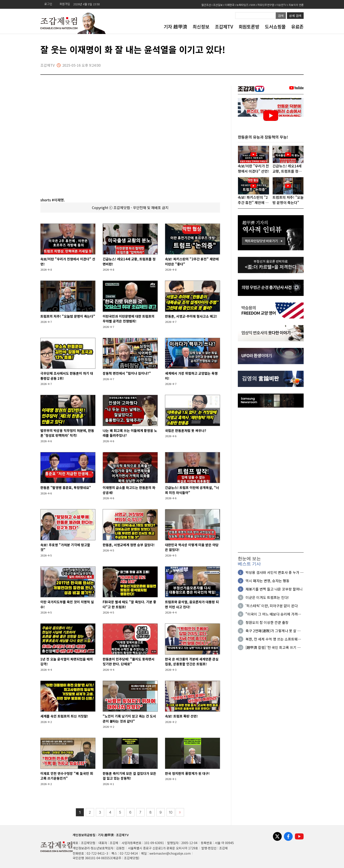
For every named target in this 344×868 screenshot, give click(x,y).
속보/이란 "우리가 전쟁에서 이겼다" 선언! (68, 261)
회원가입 (65, 4)
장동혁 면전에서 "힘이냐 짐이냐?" (127, 373)
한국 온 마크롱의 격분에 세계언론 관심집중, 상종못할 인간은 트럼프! (192, 662)
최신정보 (201, 27)
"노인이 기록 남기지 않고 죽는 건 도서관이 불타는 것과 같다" (129, 719)
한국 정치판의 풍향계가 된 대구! (187, 773)
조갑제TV (224, 27)
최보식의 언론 (296, 5)
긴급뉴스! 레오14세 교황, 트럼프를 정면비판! (129, 261)
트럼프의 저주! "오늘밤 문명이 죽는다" (68, 316)
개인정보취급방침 (84, 835)
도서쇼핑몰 (275, 27)
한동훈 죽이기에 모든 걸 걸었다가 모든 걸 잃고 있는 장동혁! (129, 776)
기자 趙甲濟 (175, 27)
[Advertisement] (271, 480)
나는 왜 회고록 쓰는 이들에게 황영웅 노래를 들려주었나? (130, 433)
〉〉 (180, 812)
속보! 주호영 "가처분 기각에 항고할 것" (65, 547)
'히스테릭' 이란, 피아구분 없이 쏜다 (272, 606)
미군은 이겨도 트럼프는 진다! (267, 598)
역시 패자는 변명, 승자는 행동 (267, 581)
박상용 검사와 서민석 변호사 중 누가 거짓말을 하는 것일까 (274, 573)
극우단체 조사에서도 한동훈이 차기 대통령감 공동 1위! (67, 376)
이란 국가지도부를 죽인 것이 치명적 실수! (67, 604)
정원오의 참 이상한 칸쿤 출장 (267, 623)
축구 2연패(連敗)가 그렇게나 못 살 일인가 (273, 631)
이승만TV (281, 5)
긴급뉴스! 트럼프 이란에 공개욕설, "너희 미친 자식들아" (192, 490)
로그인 (48, 4)
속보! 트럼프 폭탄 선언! (181, 716)
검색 (281, 16)
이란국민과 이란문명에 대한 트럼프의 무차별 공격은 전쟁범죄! (129, 319)
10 (171, 812)
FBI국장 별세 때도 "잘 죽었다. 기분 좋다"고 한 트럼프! (129, 604)
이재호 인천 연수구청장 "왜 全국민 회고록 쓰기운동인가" (67, 776)
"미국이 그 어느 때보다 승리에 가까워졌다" (273, 614)
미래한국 (229, 5)
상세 (295, 16)
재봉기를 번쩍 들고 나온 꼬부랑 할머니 (274, 589)
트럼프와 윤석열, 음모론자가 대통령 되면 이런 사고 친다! (192, 604)
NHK (253, 5)
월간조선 (206, 5)
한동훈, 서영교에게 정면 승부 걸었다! (129, 545)
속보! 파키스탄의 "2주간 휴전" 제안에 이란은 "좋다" (192, 261)
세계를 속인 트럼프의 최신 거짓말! (64, 716)
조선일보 (218, 5)
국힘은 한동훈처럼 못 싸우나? (186, 430)
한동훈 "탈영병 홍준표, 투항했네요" (66, 488)
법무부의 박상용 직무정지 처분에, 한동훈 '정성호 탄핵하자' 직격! (67, 433)
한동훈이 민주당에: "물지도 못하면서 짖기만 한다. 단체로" (129, 662)
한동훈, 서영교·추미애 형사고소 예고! (191, 316)
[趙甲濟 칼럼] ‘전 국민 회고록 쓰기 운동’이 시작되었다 (273, 648)
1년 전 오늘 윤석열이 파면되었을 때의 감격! (67, 662)
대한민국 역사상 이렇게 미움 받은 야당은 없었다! (192, 547)
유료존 (297, 27)
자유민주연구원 (266, 5)
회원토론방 (249, 27)
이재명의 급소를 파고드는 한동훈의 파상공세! (129, 490)
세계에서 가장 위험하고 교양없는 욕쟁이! (191, 376)
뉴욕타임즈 (242, 5)
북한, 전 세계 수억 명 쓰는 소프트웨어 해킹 (273, 639)
